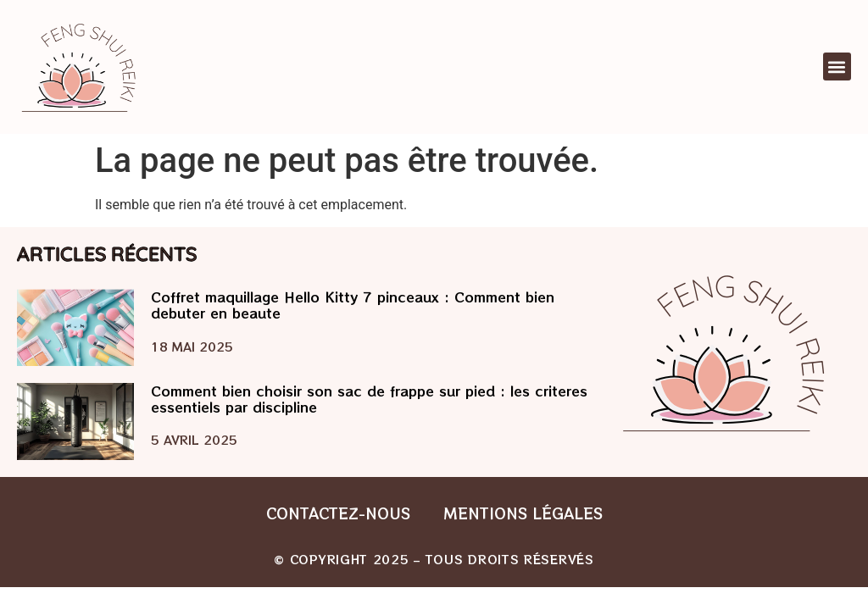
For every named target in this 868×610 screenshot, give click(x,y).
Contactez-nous (338, 513)
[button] (837, 67)
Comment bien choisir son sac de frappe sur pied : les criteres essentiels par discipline (369, 399)
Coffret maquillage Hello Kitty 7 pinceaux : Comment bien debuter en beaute (353, 305)
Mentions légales (523, 513)
